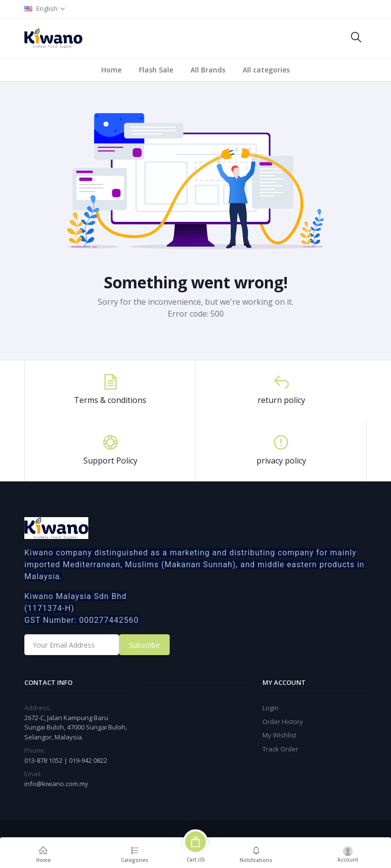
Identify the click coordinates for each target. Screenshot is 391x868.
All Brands (208, 70)
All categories (266, 70)
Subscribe (144, 645)
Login (270, 708)
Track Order (280, 749)
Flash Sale (156, 70)
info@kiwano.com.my (56, 784)
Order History (283, 722)
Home (111, 70)
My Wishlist (279, 735)
